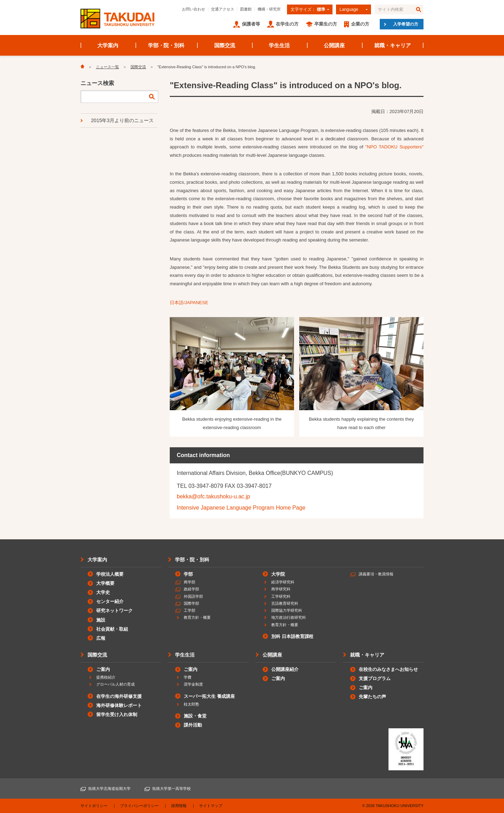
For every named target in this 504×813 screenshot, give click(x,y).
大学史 (103, 592)
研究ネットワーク (114, 611)
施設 (101, 620)
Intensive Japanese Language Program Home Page (241, 508)
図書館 (246, 9)
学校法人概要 (110, 574)
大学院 (278, 574)
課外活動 (193, 725)
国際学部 (191, 603)
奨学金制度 (193, 684)
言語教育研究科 (285, 603)
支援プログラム (375, 678)
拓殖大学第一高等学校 (171, 789)
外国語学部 (193, 596)
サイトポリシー (94, 806)
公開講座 (334, 45)
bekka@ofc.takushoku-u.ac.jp (213, 496)
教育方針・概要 (197, 617)
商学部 (190, 582)
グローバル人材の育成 (115, 684)
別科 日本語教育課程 (292, 636)
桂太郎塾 (191, 704)
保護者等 (251, 24)
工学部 (190, 610)
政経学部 (191, 589)
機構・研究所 (269, 9)
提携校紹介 (106, 677)
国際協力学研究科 (287, 610)
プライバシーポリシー (139, 806)
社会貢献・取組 (112, 629)
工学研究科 (281, 596)
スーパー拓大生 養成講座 (209, 696)
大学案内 (108, 45)
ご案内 (103, 669)
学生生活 (279, 45)
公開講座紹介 (285, 669)
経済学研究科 (283, 582)
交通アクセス (223, 9)
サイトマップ (211, 806)
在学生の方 (287, 24)
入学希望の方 (406, 24)
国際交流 (225, 45)
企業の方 (360, 24)
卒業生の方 (326, 24)
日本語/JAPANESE (189, 303)
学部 (188, 574)
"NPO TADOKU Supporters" (394, 147)
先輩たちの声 (372, 697)
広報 (101, 638)
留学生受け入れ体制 (117, 714)
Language (349, 9)
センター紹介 (110, 601)
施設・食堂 (195, 716)
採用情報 (179, 806)
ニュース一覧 (107, 67)
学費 (188, 677)
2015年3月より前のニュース (122, 120)
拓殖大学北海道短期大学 (109, 789)
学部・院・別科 (166, 45)
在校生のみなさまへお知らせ (388, 669)
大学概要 (105, 583)
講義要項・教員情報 (376, 574)
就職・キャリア (393, 45)
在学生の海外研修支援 (119, 696)
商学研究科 (281, 589)
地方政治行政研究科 (289, 617)
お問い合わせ (194, 9)
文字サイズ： (308, 9)
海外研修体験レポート (119, 705)
